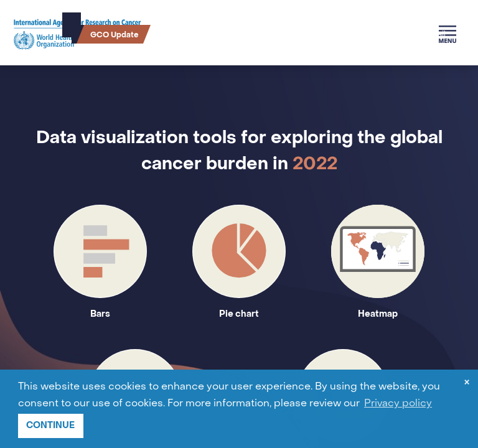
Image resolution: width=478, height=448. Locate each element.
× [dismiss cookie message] (467, 384)
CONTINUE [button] (50, 425)
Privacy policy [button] (398, 404)
